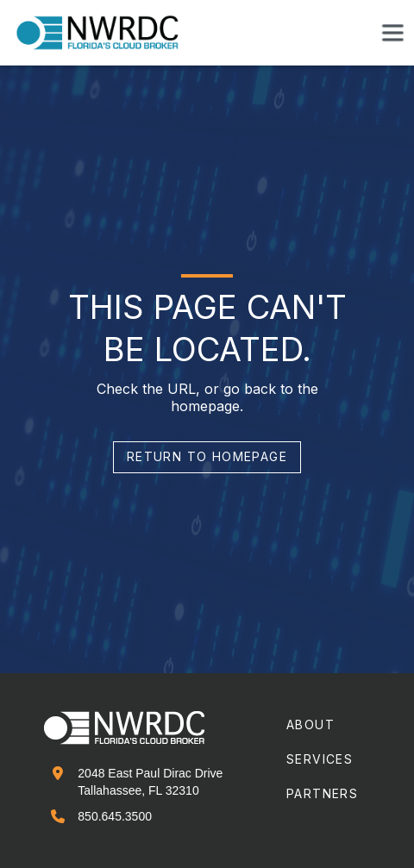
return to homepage (207, 456)
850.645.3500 (115, 816)
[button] (392, 33)
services (320, 759)
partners (322, 793)
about (310, 724)
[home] (108, 33)
